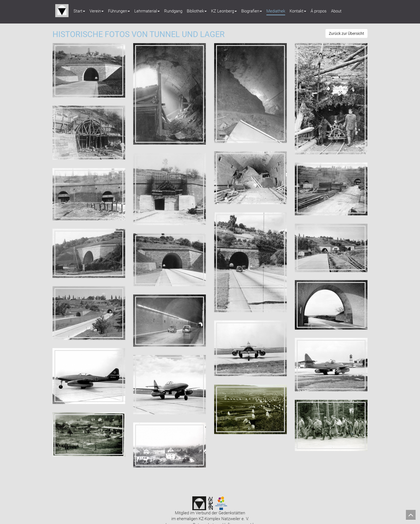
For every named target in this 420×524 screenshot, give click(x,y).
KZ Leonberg (224, 11)
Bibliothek (197, 11)
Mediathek (276, 11)
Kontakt (298, 11)
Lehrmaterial (147, 11)
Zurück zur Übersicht (347, 33)
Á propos (319, 11)
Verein (97, 11)
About (336, 11)
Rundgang (173, 11)
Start (79, 11)
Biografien (252, 11)
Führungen (119, 11)
